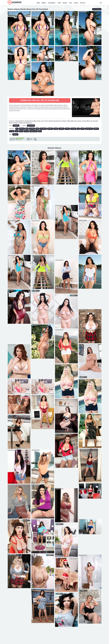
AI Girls (76, 3)
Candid (56, 129)
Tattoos (12, 131)
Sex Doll (83, 3)
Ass (17, 129)
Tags (70, 3)
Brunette (50, 129)
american (15, 134)
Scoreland (16, 126)
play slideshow (97, 9)
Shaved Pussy (89, 129)
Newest (44, 3)
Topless (26, 131)
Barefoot (22, 129)
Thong (21, 131)
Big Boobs (32, 129)
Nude (40, 131)
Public (82, 129)
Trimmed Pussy (34, 131)
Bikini (37, 129)
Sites (59, 3)
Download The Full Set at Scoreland (40, 100)
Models (65, 3)
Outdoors (73, 129)
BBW (27, 129)
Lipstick (67, 129)
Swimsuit (96, 129)
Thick (17, 131)
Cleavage (61, 129)
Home (38, 3)
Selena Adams (31, 126)
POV (78, 129)
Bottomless (43, 129)
